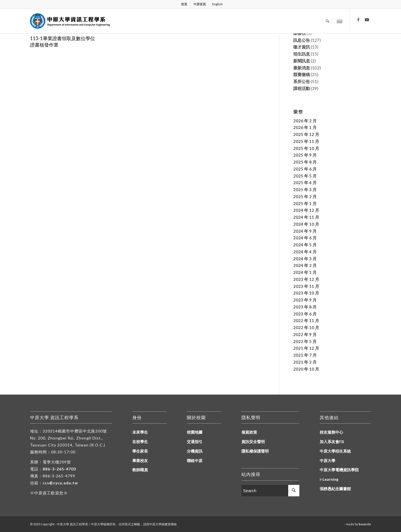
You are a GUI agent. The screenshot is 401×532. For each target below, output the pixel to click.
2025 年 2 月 (305, 196)
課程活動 (302, 88)
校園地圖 (195, 432)
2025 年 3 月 (305, 190)
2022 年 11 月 (306, 320)
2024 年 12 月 (306, 210)
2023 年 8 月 (305, 307)
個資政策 (249, 432)
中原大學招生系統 (335, 451)
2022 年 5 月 (305, 341)
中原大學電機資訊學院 (339, 470)
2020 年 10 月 (306, 369)
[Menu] (340, 21)
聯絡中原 (195, 461)
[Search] (327, 21)
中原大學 (327, 461)
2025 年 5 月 (305, 176)
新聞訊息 (302, 61)
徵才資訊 (302, 47)
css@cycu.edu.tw (60, 483)
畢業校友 (140, 461)
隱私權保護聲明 (255, 451)
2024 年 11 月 (306, 217)
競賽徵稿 (302, 74)
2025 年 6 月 (305, 169)
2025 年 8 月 (305, 162)
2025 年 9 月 (305, 155)
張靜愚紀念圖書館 (335, 489)
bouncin (365, 524)
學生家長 (140, 451)
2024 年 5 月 (305, 245)
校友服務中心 (331, 432)
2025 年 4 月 (305, 183)
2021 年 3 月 (305, 362)
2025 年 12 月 (306, 134)
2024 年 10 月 (306, 224)
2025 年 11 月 (306, 141)
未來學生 (140, 432)
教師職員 (140, 470)
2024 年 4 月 (305, 252)
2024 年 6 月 (305, 238)
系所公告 (302, 81)
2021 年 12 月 (306, 348)
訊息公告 (302, 40)
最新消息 (302, 68)
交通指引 (195, 442)
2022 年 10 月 (306, 327)
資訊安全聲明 (253, 442)
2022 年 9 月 (305, 334)
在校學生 (140, 442)
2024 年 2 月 (305, 265)
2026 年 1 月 (305, 127)
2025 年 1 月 (305, 203)
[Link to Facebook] (358, 20)
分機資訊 (195, 451)
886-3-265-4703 (59, 469)
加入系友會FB (332, 442)
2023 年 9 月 (305, 300)
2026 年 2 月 (305, 121)
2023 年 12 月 (306, 279)
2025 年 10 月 (306, 148)
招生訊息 (302, 54)
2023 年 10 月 (306, 293)
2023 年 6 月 (305, 314)
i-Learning (329, 479)
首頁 (184, 4)
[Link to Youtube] (367, 20)
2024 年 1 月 (305, 272)
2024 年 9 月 (305, 231)
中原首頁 (200, 4)
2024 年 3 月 (305, 259)
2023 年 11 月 (306, 286)
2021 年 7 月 (305, 355)
